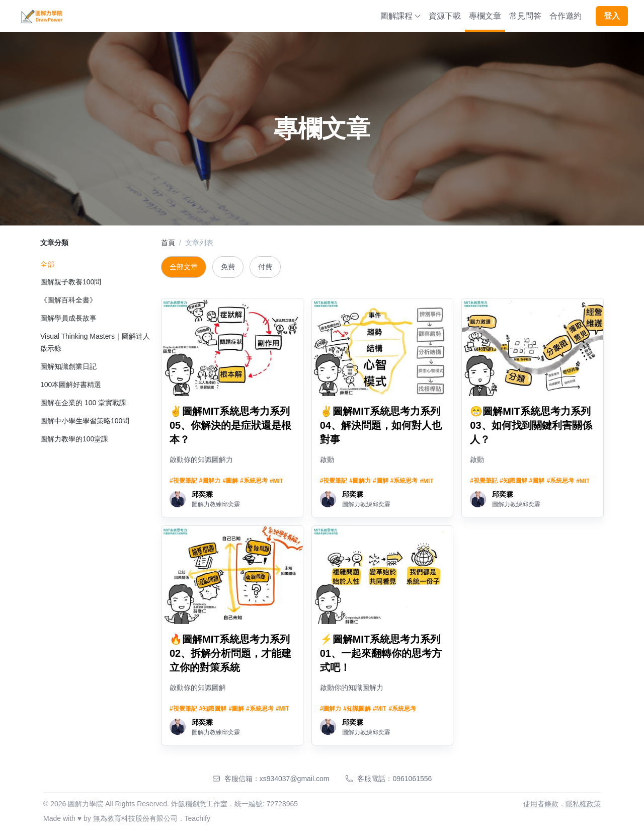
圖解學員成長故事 (68, 318)
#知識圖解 (513, 481)
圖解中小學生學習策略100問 (85, 421)
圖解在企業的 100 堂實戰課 (83, 403)
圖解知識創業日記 (68, 366)
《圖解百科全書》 (68, 300)
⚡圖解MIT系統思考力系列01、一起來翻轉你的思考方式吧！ (381, 653)
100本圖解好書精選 (71, 385)
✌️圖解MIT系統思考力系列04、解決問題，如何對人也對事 (381, 425)
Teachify (197, 818)
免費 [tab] (228, 267)
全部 (47, 264)
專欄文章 (485, 16)
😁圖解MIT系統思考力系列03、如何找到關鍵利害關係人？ (531, 425)
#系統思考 (254, 481)
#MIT (276, 481)
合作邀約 (566, 16)
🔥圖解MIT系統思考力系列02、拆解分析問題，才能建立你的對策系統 (230, 653)
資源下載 (445, 16)
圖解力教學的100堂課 (74, 439)
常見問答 (525, 16)
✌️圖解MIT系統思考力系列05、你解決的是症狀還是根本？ (230, 425)
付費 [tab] (265, 267)
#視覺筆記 (183, 481)
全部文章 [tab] (184, 267)
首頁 (168, 243)
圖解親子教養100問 (71, 282)
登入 (612, 16)
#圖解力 (210, 481)
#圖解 (230, 481)
